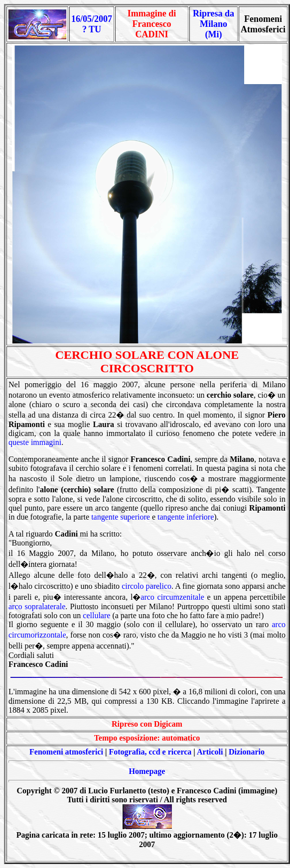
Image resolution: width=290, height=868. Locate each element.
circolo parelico (146, 586)
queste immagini (35, 442)
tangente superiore (121, 517)
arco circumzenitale (172, 597)
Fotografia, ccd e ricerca (150, 752)
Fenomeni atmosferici (66, 752)
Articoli (210, 752)
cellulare (96, 615)
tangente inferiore (186, 517)
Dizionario (247, 752)
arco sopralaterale (37, 606)
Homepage (147, 771)
